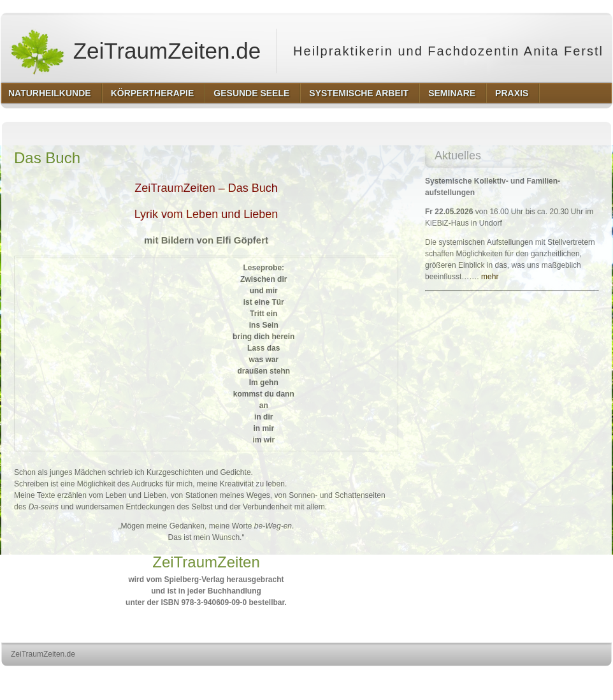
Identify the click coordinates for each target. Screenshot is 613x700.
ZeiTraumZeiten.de (135, 51)
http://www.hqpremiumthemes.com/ (562, 678)
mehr (490, 277)
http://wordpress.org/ (469, 678)
